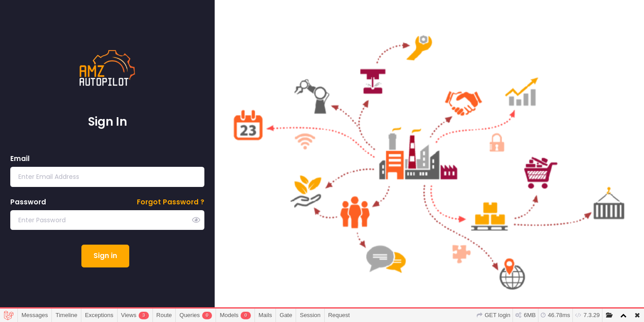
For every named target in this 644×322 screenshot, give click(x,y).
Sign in (105, 256)
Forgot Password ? (171, 202)
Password (28, 202)
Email (20, 159)
